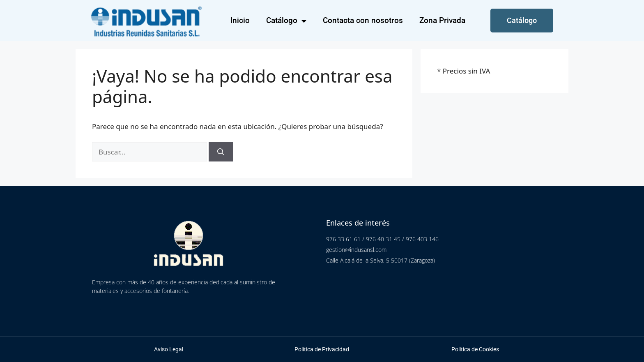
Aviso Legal (169, 349)
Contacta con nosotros (363, 20)
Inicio (240, 20)
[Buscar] (221, 152)
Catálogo (286, 21)
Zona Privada (442, 20)
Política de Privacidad (322, 349)
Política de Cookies (475, 349)
